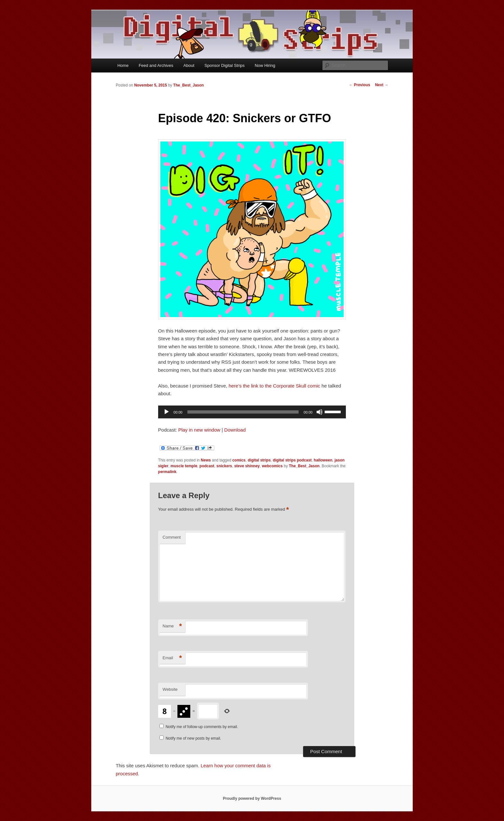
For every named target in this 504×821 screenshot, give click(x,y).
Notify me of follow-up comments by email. (202, 727)
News (206, 460)
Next (382, 85)
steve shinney (247, 466)
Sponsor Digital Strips (225, 65)
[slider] (243, 412)
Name (172, 626)
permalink (167, 472)
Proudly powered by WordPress (252, 798)
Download (235, 430)
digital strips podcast (292, 460)
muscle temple (184, 466)
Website (170, 689)
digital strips (259, 460)
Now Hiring (265, 65)
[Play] (166, 412)
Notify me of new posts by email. (193, 738)
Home (123, 65)
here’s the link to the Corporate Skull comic (274, 386)
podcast (207, 466)
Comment (172, 537)
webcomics (272, 466)
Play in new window (199, 430)
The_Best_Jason (189, 85)
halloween (323, 460)
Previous (360, 85)
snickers (224, 466)
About (189, 65)
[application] (252, 412)
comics (239, 460)
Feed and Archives (156, 65)
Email (172, 658)
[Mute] (319, 412)
